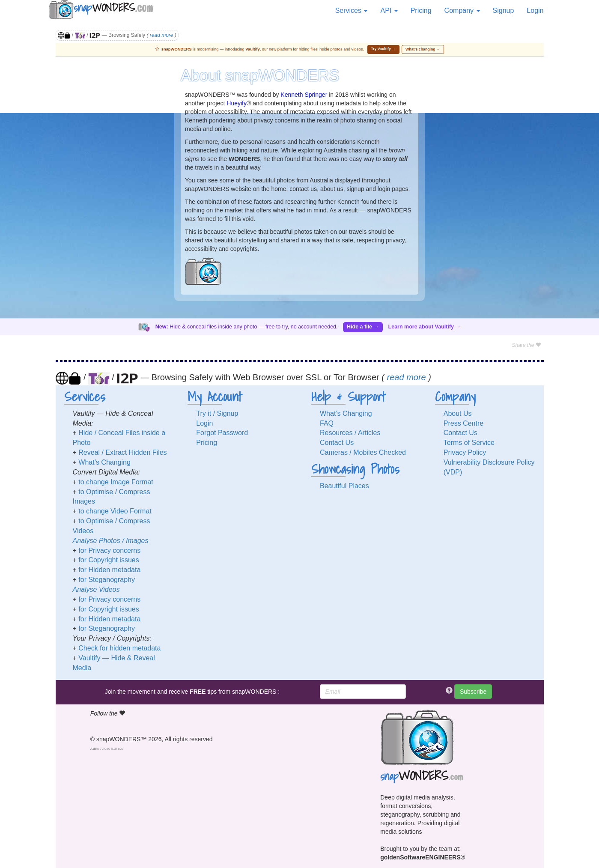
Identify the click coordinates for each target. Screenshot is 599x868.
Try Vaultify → (383, 49)
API (389, 10)
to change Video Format (115, 511)
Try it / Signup (217, 413)
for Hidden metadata (109, 570)
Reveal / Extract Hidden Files (122, 452)
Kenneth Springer (304, 95)
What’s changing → (423, 49)
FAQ (327, 423)
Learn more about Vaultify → (425, 327)
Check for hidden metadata (119, 648)
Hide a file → (363, 327)
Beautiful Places (344, 486)
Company (462, 10)
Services (352, 10)
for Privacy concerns (109, 550)
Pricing (421, 10)
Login (535, 10)
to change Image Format (116, 482)
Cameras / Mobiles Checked (363, 452)
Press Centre (463, 423)
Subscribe (473, 692)
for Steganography (107, 580)
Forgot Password (222, 433)
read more (162, 35)
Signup (504, 10)
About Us (458, 413)
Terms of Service (469, 443)
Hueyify (237, 103)
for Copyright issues (109, 560)
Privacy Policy (465, 452)
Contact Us (337, 443)
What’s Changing (104, 462)
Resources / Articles (350, 433)
